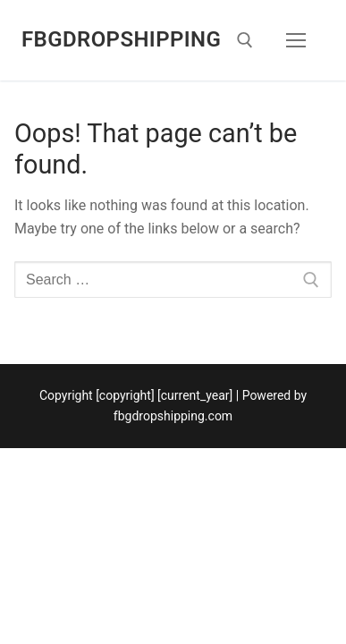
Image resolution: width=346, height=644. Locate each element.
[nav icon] (296, 40)
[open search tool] (245, 40)
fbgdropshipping (121, 39)
